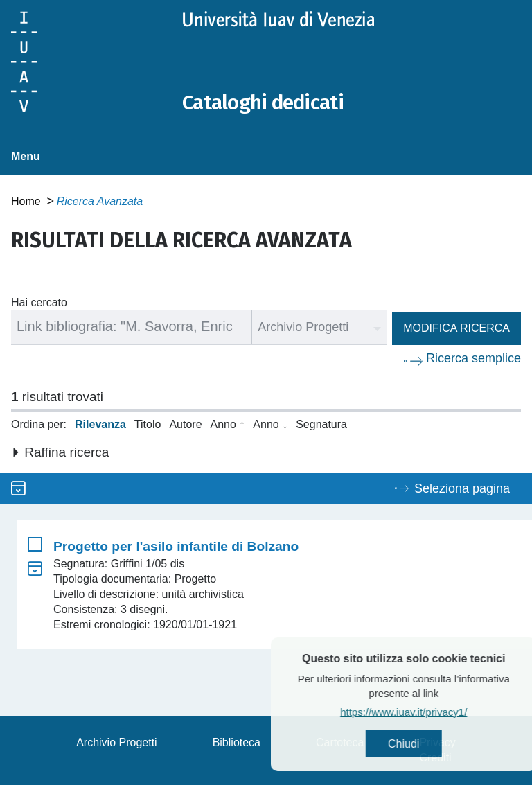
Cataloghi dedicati (265, 103)
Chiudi (432, 744)
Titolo (148, 424)
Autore (185, 424)
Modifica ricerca (456, 327)
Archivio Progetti (117, 742)
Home (26, 201)
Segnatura (321, 424)
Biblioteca (237, 742)
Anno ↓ (270, 424)
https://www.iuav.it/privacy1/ (432, 712)
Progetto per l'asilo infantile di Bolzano (176, 546)
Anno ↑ (228, 424)
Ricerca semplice (473, 358)
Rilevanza (100, 424)
